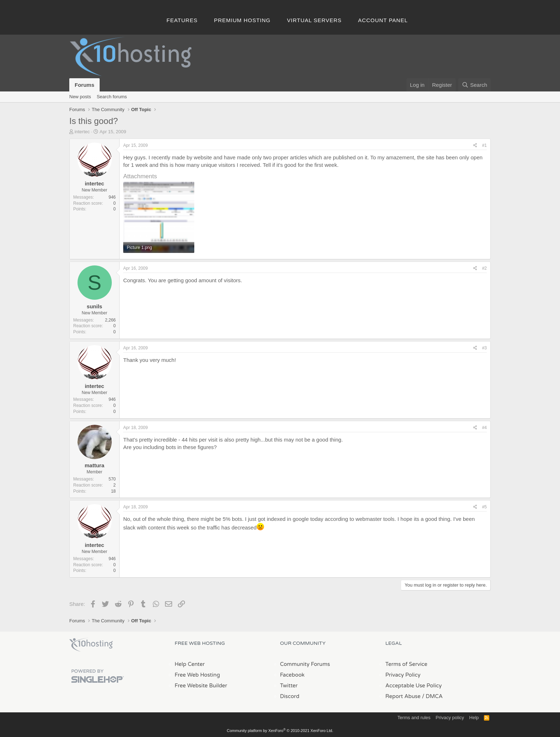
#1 (484, 145)
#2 (484, 268)
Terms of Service (406, 664)
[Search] (474, 85)
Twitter (289, 686)
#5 (484, 507)
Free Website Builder (201, 686)
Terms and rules (414, 718)
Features (182, 20)
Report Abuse (403, 696)
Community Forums (305, 664)
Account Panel (383, 20)
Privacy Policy (403, 675)
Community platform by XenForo (280, 731)
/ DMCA (432, 696)
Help (474, 718)
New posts (80, 97)
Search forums (112, 97)
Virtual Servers (314, 20)
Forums (84, 85)
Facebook (292, 675)
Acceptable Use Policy (414, 686)
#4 (484, 428)
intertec (82, 132)
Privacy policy (450, 718)
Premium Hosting (242, 20)
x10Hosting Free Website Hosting (91, 645)
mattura (94, 465)
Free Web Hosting (197, 675)
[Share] (475, 146)
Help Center (190, 664)
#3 (484, 348)
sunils (94, 306)
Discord (290, 696)
